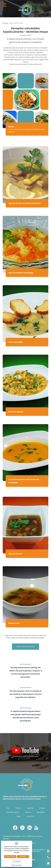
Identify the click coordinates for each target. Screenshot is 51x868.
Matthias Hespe (13, 812)
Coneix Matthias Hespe (26, 647)
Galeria (28, 812)
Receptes (6, 23)
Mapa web (36, 851)
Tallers (18, 808)
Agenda (30, 808)
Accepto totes (10, 857)
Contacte (30, 816)
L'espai (42, 808)
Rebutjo (23, 857)
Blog (19, 816)
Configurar (17, 861)
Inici (8, 808)
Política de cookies (37, 850)
